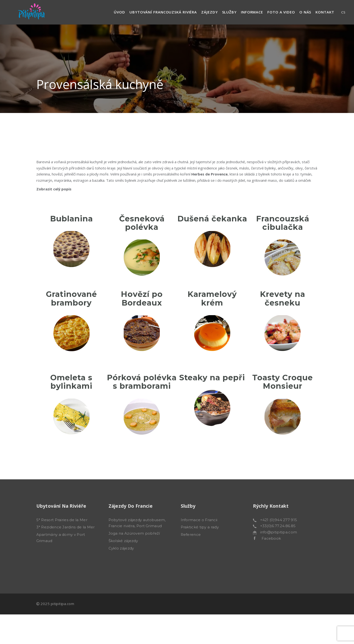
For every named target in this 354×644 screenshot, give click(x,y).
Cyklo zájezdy (121, 548)
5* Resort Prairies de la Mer (62, 520)
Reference (191, 535)
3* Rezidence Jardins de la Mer (66, 527)
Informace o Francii (199, 520)
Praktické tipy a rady (200, 527)
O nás (305, 12)
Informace (252, 12)
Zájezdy (209, 12)
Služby (229, 12)
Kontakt (325, 12)
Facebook (268, 538)
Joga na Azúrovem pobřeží (134, 533)
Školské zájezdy (123, 541)
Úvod (119, 12)
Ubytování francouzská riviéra (163, 12)
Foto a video (281, 12)
